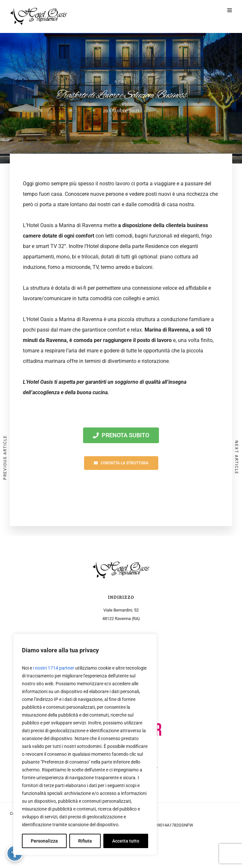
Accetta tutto (126, 841)
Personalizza (44, 841)
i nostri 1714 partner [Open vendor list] (54, 668)
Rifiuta (85, 841)
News (121, 82)
